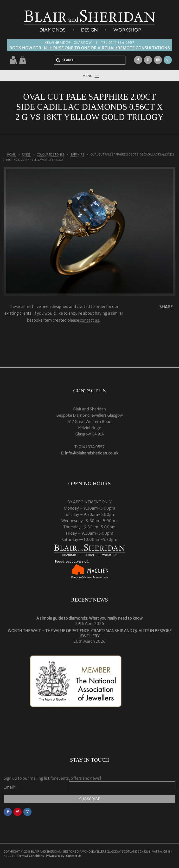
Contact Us (74, 856)
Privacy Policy (55, 856)
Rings (26, 154)
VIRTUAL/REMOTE (116, 48)
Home (11, 154)
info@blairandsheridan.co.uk (92, 453)
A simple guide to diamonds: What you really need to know (89, 618)
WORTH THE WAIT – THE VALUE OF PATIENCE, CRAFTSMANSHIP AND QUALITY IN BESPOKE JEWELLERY (90, 633)
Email (10, 787)
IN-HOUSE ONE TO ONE (66, 48)
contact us (89, 320)
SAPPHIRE (77, 154)
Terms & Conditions (31, 856)
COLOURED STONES (51, 154)
